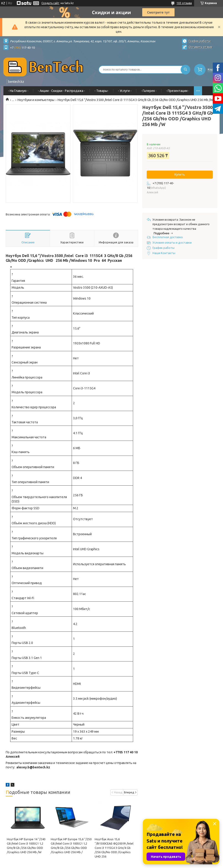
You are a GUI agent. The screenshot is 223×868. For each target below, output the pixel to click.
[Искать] (185, 70)
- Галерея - (149, 91)
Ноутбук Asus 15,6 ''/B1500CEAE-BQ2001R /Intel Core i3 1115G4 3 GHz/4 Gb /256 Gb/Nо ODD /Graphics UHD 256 (114, 848)
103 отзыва (184, 3)
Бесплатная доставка (168, 237)
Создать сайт (50, 3)
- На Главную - (18, 91)
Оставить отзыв (200, 47)
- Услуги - (125, 91)
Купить (180, 174)
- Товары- (101, 91)
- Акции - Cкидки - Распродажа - (61, 91)
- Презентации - (178, 91)
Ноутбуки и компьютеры (36, 100)
